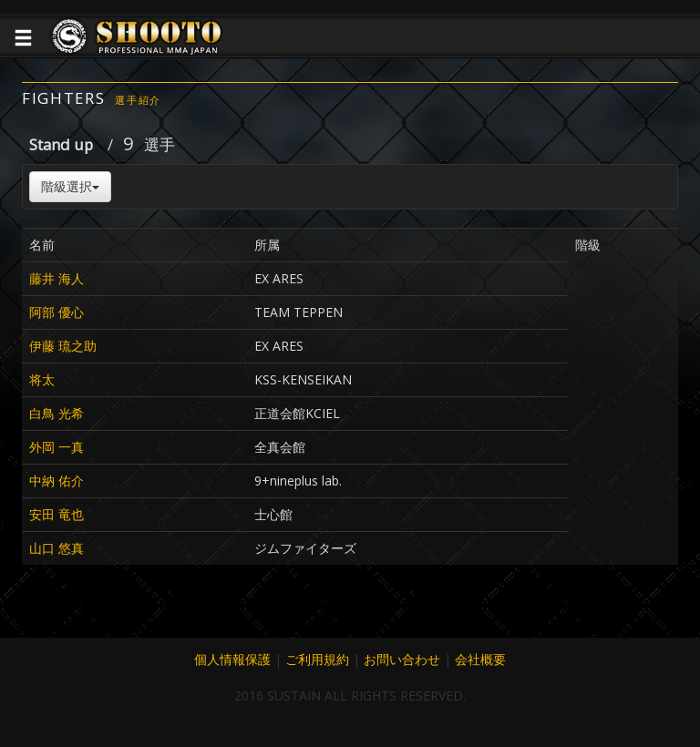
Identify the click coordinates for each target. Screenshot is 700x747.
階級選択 (70, 186)
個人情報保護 (232, 659)
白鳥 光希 (57, 413)
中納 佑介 (57, 481)
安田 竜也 (57, 514)
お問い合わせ (402, 659)
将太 (42, 379)
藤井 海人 (57, 278)
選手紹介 (138, 100)
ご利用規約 (317, 659)
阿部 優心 (57, 312)
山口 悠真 (57, 548)
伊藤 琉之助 (63, 346)
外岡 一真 (57, 447)
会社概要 (480, 659)
